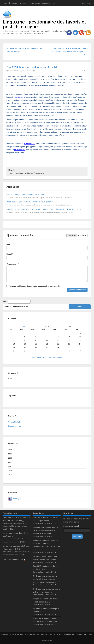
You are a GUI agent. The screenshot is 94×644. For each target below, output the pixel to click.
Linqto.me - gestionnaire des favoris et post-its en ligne (44, 24)
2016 (10, 458)
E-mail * (10, 254)
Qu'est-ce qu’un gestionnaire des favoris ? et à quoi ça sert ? (29, 202)
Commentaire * (13, 264)
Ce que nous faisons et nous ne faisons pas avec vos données (45, 558)
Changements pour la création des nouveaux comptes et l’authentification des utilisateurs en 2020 (44, 209)
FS (51, 641)
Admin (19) (17, 499)
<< (24, 326)
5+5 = (5, 302)
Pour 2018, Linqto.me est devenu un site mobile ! (33, 67)
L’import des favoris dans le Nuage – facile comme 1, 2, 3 (46, 600)
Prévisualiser (82, 235)
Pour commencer (49, 3)
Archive (15, 3)
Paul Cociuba (27, 71)
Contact (23, 3)
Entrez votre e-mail (71, 526)
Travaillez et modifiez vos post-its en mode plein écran (46, 519)
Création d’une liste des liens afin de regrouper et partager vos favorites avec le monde (46, 530)
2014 (10, 450)
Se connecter (87, 3)
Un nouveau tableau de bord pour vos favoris (46, 610)
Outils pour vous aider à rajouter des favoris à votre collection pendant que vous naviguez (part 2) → (69, 51)
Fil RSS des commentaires (14, 560)
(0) (86, 71)
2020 (10, 466)
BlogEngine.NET (81, 635)
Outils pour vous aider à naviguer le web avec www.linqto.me (47, 590)
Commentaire (72, 235)
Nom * (9, 244)
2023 (10, 475)
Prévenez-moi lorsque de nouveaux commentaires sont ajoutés (33, 286)
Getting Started (34, 3)
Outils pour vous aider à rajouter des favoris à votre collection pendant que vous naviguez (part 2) (47, 579)
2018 (10, 462)
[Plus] (12, 529)
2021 (10, 471)
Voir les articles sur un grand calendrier (47, 357)
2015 (10, 454)
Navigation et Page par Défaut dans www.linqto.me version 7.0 (45, 620)
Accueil (7, 3)
